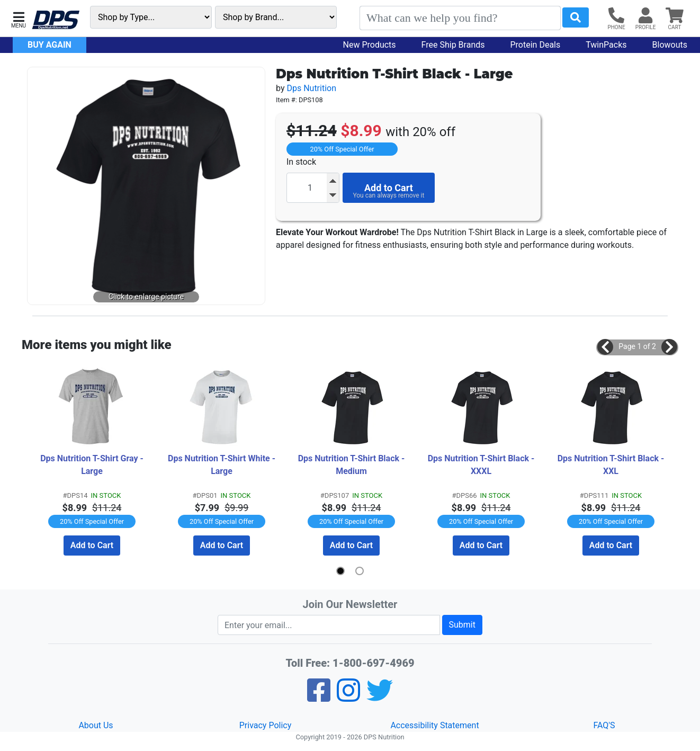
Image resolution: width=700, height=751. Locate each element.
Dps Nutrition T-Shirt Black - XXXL (482, 465)
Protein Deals (536, 45)
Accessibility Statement (434, 725)
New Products (370, 45)
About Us (96, 725)
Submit (462, 625)
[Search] (460, 18)
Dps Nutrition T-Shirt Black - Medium (353, 465)
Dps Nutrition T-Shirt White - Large (223, 465)
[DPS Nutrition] (56, 20)
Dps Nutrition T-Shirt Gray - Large (93, 465)
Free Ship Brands (453, 45)
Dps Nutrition (311, 88)
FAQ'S (604, 725)
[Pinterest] (348, 697)
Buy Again (50, 45)
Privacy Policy (266, 725)
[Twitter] (380, 697)
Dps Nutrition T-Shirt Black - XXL (612, 465)
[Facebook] (319, 697)
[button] (19, 19)
